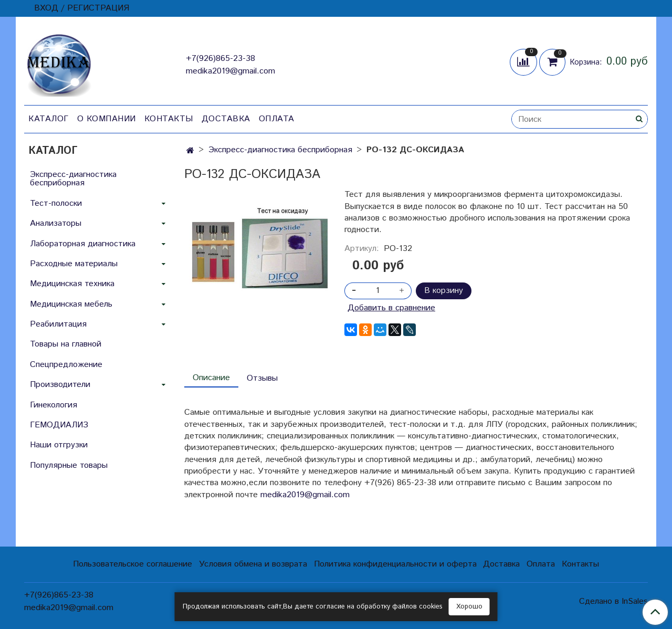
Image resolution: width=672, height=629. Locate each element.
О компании (107, 119)
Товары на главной (66, 344)
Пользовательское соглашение (133, 564)
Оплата (277, 119)
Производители (60, 385)
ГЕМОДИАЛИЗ (59, 425)
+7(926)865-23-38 (220, 59)
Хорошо (469, 607)
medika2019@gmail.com (230, 71)
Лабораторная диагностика (83, 244)
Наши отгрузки (59, 445)
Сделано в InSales (613, 602)
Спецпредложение (66, 365)
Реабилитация (58, 324)
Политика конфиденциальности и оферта (395, 564)
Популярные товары (69, 465)
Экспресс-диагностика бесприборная (280, 150)
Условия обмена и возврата (253, 564)
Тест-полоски (56, 203)
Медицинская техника (72, 284)
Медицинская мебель (71, 304)
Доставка (226, 119)
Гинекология (54, 405)
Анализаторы (56, 223)
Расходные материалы (74, 264)
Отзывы (262, 378)
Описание (211, 378)
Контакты (169, 119)
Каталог (49, 119)
